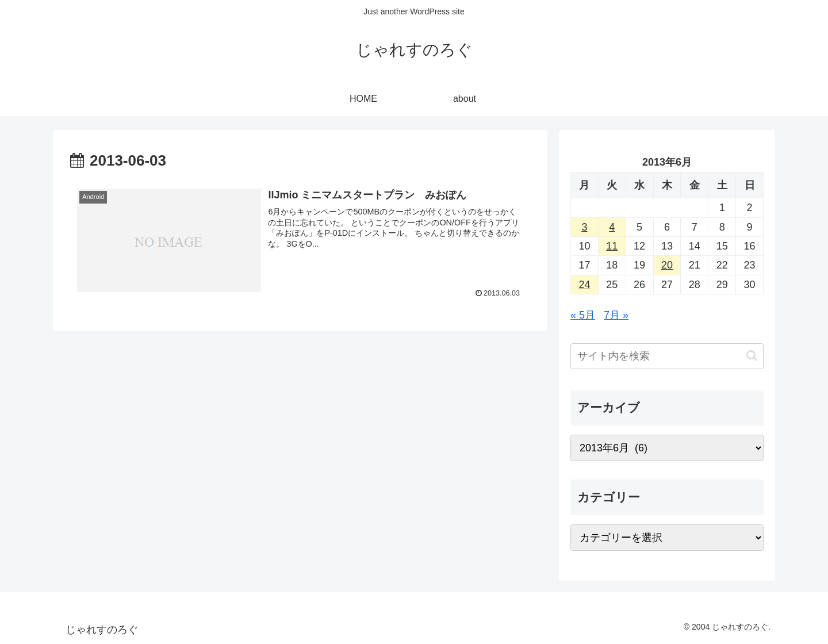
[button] (752, 356)
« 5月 (583, 315)
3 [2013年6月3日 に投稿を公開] (584, 227)
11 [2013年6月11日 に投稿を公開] (612, 246)
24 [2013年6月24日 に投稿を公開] (584, 285)
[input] (667, 356)
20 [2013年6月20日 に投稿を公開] (667, 265)
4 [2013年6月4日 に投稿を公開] (612, 227)
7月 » (616, 315)
